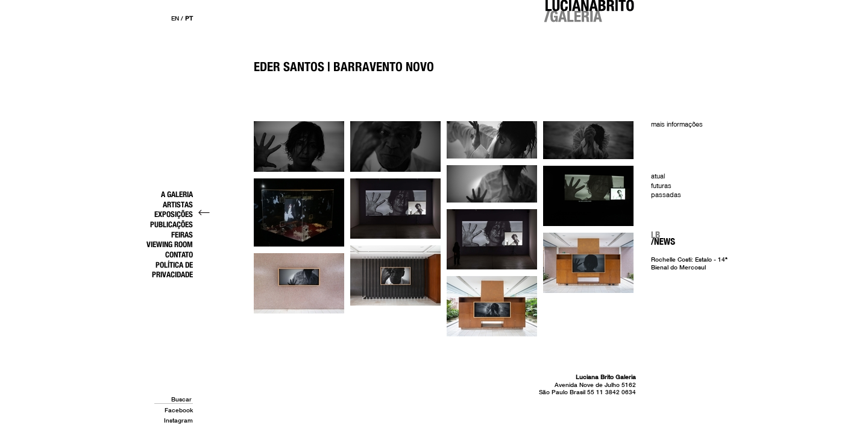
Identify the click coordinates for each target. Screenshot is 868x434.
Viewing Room (170, 244)
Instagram (178, 420)
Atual (658, 176)
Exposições (174, 214)
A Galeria (177, 194)
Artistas (178, 204)
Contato (179, 254)
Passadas (666, 195)
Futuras (661, 186)
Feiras (182, 234)
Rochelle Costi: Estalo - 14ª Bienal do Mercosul (689, 263)
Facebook (179, 410)
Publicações (171, 224)
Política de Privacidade (172, 270)
